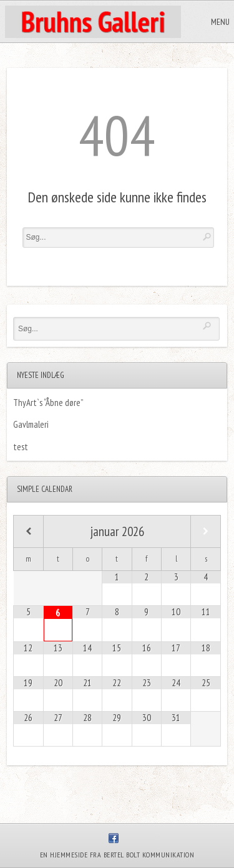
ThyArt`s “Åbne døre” (48, 403)
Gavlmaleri (31, 424)
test (21, 447)
